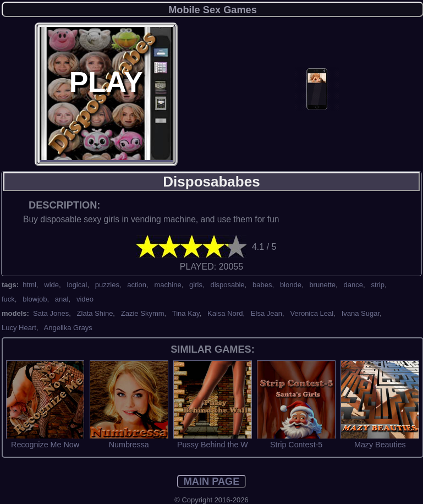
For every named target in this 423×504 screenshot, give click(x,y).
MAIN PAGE (212, 481)
